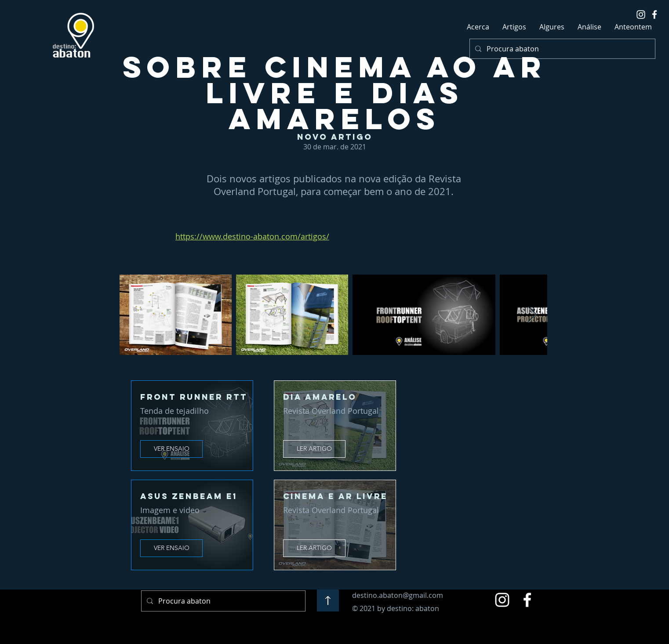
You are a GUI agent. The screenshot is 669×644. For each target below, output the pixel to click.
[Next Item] (532, 315)
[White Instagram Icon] (641, 14)
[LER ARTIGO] (314, 449)
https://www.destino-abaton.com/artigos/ (252, 236)
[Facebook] (527, 600)
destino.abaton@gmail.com (398, 595)
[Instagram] (502, 600)
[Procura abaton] (562, 49)
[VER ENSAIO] (171, 449)
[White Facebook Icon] (654, 14)
